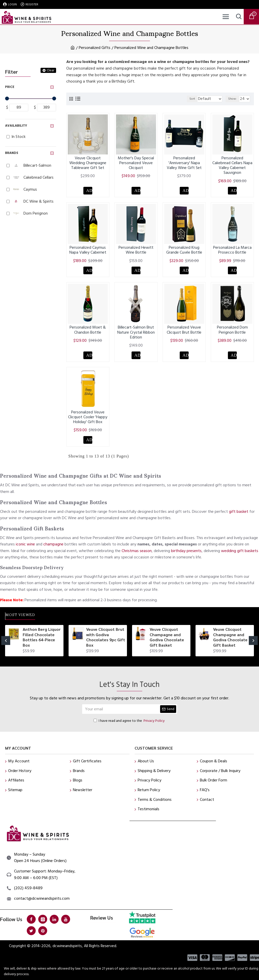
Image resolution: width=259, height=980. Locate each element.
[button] (6, 641)
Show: (232, 99)
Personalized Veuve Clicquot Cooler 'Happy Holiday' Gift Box (88, 421)
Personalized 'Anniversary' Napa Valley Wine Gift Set (184, 163)
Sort (181, 99)
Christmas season (137, 549)
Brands (12, 153)
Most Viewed (26, 615)
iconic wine (25, 542)
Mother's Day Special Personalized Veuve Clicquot (136, 163)
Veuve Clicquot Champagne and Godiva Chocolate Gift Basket (167, 637)
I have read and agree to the (129, 721)
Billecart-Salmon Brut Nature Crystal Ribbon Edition (136, 335)
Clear (50, 70)
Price (10, 87)
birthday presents (186, 549)
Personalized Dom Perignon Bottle (232, 332)
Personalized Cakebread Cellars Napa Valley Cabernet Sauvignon (232, 166)
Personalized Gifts (95, 48)
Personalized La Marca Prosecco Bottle (232, 251)
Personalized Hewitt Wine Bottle (136, 251)
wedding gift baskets (240, 549)
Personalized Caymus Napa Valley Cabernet (88, 251)
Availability (16, 126)
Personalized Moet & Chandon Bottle (88, 332)
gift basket (239, 509)
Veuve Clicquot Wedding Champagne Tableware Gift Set (88, 163)
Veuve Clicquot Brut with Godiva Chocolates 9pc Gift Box (106, 637)
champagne (53, 542)
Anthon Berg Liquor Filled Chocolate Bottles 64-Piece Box (42, 637)
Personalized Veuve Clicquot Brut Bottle (184, 332)
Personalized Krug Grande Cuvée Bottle (184, 251)
